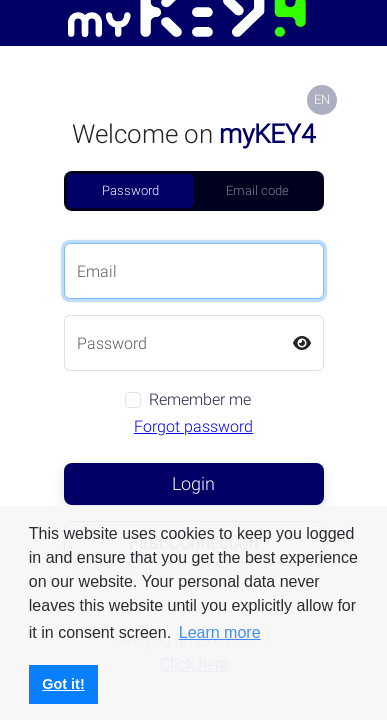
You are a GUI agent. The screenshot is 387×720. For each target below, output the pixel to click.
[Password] (173, 343)
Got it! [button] (63, 684)
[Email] (194, 271)
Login (193, 483)
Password (130, 190)
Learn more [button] (220, 632)
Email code (257, 190)
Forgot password (193, 426)
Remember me (200, 399)
